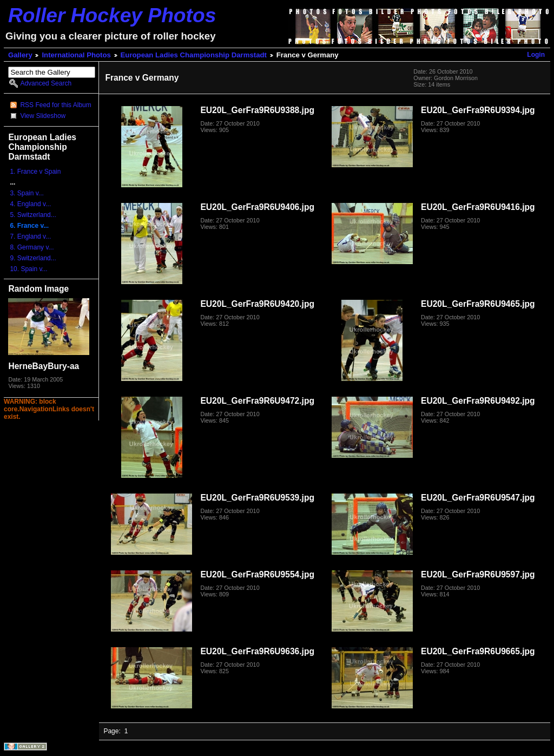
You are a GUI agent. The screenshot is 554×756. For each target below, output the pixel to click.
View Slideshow (43, 116)
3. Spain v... (27, 193)
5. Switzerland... (33, 215)
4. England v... (30, 204)
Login (536, 55)
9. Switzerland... (33, 258)
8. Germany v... (32, 247)
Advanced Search (46, 83)
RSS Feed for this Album (55, 105)
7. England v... (30, 236)
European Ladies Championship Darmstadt (194, 55)
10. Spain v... (28, 269)
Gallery (20, 55)
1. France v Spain (35, 172)
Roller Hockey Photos (112, 15)
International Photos (76, 55)
